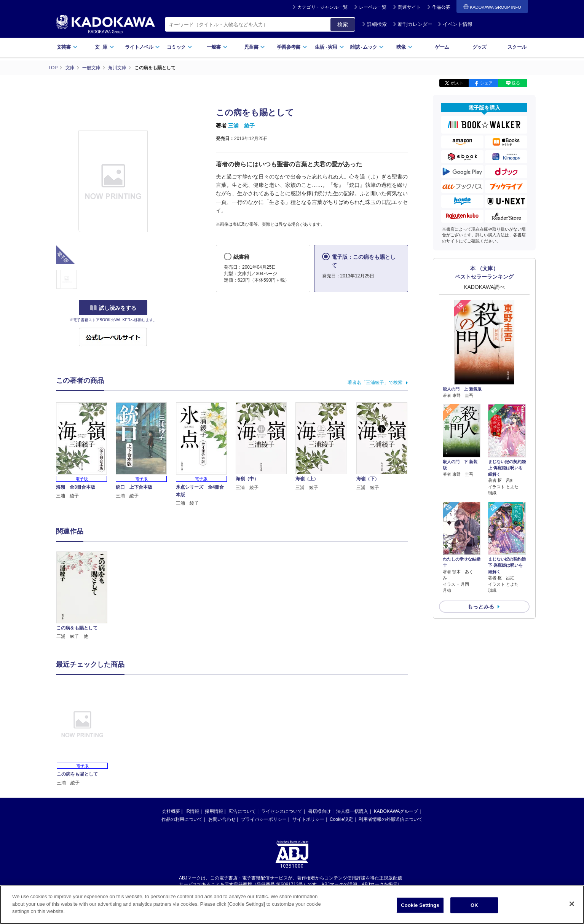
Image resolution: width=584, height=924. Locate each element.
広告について (242, 811)
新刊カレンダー (412, 24)
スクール (517, 47)
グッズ (479, 47)
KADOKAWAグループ (396, 811)
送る (516, 83)
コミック (180, 47)
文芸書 (67, 47)
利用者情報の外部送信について (391, 819)
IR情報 (192, 811)
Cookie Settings (420, 905)
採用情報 (214, 811)
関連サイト (409, 7)
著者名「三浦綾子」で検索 (375, 382)
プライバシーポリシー (264, 819)
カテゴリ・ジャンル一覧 (322, 7)
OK (474, 905)
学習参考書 (292, 47)
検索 (343, 24)
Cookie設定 (341, 819)
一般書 (217, 47)
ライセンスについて (282, 811)
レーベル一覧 (373, 7)
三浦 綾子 (241, 126)
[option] (86, 596)
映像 (404, 47)
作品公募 (441, 7)
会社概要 (171, 811)
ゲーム (442, 47)
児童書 (255, 47)
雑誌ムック (367, 47)
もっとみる (481, 607)
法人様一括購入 (352, 811)
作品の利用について (182, 819)
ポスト (457, 83)
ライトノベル (142, 47)
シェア (486, 83)
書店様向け (319, 811)
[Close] (572, 904)
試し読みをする (113, 308)
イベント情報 (455, 24)
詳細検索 (374, 24)
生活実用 (329, 47)
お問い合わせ (222, 819)
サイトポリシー (308, 819)
